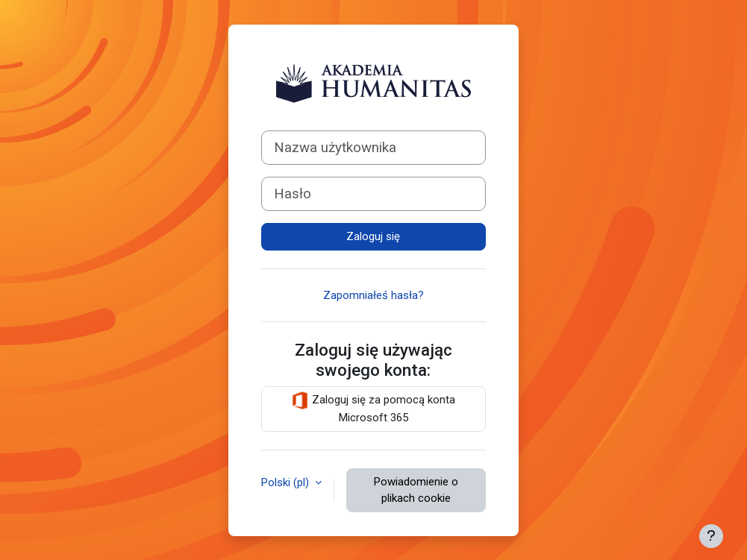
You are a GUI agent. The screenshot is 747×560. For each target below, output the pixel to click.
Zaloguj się (373, 236)
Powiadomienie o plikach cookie (416, 490)
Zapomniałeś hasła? (373, 295)
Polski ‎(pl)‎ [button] (287, 482)
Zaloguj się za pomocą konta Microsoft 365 (373, 408)
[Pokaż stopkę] (711, 536)
